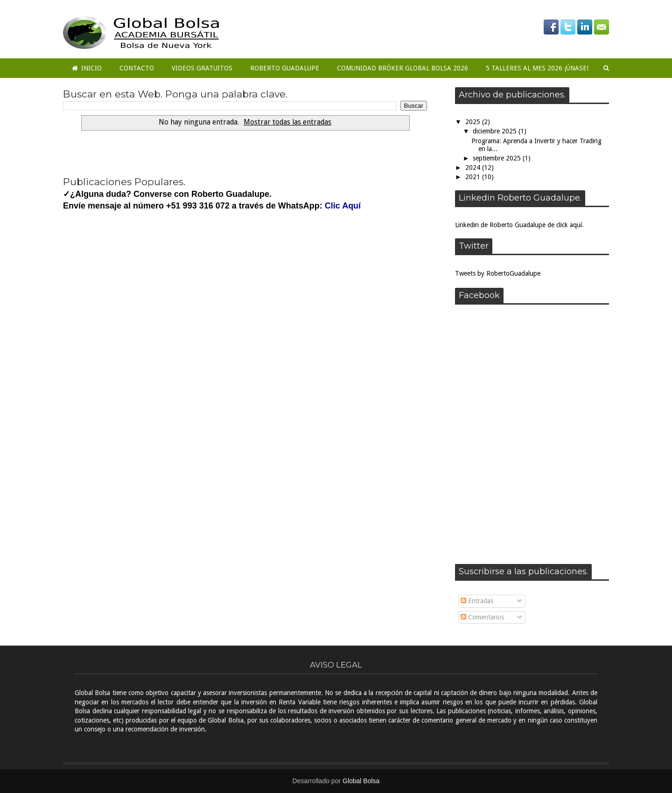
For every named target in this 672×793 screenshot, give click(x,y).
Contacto (137, 68)
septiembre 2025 (498, 158)
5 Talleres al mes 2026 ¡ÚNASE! (537, 68)
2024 (474, 167)
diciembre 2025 (496, 131)
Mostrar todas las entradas (287, 122)
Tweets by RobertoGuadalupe (498, 273)
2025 (474, 122)
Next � (161, 152)
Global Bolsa (361, 781)
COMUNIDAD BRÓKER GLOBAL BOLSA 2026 (402, 68)
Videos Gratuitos (202, 68)
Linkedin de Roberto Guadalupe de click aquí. (519, 225)
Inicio (87, 68)
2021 (474, 177)
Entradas (477, 601)
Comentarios (482, 617)
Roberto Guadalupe (285, 68)
